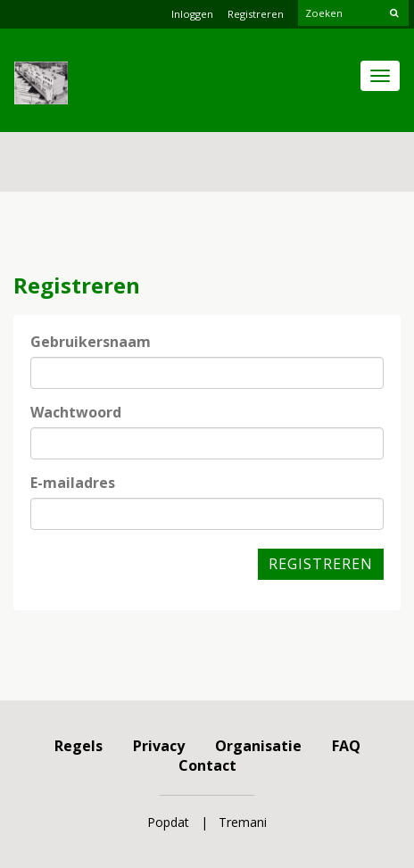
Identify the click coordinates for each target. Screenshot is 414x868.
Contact (207, 765)
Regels (79, 746)
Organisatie (258, 746)
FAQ (346, 746)
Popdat (168, 822)
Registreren (256, 14)
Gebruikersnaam (91, 342)
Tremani (243, 822)
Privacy (159, 746)
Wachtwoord (76, 412)
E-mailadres (73, 483)
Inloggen (192, 14)
